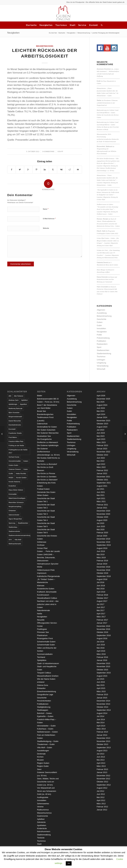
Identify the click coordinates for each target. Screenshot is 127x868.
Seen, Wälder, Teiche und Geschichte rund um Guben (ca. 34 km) (48, 782)
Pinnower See (43, 632)
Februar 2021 (102, 505)
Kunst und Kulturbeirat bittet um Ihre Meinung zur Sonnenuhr (107, 279)
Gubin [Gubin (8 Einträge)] (26, 469)
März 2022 (101, 467)
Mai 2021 (100, 495)
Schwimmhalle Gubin (46, 645)
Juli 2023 (100, 430)
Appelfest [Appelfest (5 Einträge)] (23, 404)
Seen (39, 769)
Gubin (99, 325)
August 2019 (102, 548)
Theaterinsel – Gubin (46, 744)
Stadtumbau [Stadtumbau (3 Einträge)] (13, 527)
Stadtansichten (103, 350)
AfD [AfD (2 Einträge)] (10, 396)
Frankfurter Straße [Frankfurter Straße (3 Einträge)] (15, 433)
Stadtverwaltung (44, 835)
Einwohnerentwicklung (46, 691)
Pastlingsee (42, 629)
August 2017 (102, 601)
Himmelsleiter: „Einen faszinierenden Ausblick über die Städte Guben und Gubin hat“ (107, 91)
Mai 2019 (100, 554)
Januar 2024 (102, 417)
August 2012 (102, 788)
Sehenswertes (43, 804)
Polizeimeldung (103, 338)
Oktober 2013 (102, 744)
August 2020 (102, 520)
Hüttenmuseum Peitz (111, 258)
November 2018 (103, 570)
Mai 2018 (100, 589)
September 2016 (104, 635)
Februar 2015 (102, 695)
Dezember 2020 (103, 511)
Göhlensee (42, 542)
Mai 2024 (100, 411)
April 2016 (101, 651)
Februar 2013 (102, 769)
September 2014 (104, 710)
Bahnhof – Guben (45, 713)
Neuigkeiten (46, 25)
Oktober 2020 (102, 517)
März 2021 (101, 501)
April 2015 (101, 688)
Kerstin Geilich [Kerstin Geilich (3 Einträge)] (21, 478)
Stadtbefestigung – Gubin (48, 741)
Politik (99, 335)
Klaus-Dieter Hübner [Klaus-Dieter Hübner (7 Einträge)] (16, 490)
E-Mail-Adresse (49, 219)
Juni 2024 (101, 408)
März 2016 (101, 654)
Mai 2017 (100, 610)
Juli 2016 (100, 642)
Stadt (73, 25)
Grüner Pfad (101, 199)
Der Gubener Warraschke (48, 433)
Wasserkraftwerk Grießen (48, 676)
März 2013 (101, 766)
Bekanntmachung (84, 33)
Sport (99, 347)
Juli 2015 (100, 679)
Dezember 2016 (103, 626)
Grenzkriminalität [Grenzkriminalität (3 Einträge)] (15, 461)
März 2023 (101, 442)
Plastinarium (42, 635)
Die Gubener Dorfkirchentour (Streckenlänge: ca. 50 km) (48, 452)
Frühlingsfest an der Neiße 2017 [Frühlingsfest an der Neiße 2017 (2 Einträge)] (18, 451)
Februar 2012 (102, 807)
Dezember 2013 (103, 738)
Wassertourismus (44, 813)
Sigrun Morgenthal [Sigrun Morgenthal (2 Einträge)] (15, 519)
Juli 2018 (100, 582)
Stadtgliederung (44, 707)
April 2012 (101, 800)
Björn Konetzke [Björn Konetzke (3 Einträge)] (14, 413)
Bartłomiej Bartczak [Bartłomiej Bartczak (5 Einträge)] (15, 408)
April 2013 (101, 763)
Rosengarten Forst (45, 638)
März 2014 (101, 729)
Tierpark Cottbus (44, 673)
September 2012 (104, 785)
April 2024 (101, 414)
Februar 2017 (102, 620)
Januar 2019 (102, 564)
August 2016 (102, 638)
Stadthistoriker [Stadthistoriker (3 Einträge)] (23, 523)
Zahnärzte (41, 822)
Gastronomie (42, 816)
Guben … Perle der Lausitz (49, 551)
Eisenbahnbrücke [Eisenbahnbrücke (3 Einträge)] (15, 425)
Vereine (40, 807)
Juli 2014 (100, 716)
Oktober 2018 (102, 573)
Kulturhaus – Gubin (45, 729)
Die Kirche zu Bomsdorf (47, 464)
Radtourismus (43, 810)
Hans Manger (101, 270)
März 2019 (101, 558)
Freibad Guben (43, 489)
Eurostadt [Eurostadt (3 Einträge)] (12, 429)
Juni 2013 (101, 757)
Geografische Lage (45, 695)
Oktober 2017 (102, 598)
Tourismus (61, 25)
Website (46, 228)
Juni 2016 (101, 645)
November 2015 (103, 666)
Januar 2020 (102, 536)
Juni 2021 (101, 492)
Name (46, 209)
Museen (40, 760)
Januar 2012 (102, 810)
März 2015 (101, 691)
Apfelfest (41, 819)
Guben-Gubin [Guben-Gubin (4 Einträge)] (13, 465)
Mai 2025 (100, 402)
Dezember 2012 (103, 776)
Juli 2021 (100, 489)
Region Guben (43, 763)
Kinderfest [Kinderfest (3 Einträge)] (12, 486)
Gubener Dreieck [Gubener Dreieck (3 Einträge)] (15, 469)
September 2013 (104, 748)
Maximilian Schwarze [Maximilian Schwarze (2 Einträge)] (16, 502)
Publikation (101, 341)
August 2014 (102, 713)
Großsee (41, 545)
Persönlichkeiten (44, 701)
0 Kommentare (48, 151)
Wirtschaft (101, 369)
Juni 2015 (101, 682)
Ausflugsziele (43, 797)
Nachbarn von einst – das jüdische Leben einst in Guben (48, 604)
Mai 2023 (100, 436)
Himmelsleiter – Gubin (104, 96)
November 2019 (103, 542)
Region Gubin (43, 766)
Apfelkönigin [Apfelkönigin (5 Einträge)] (13, 404)
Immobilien (101, 328)
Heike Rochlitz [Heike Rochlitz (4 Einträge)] (21, 474)
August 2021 (102, 486)
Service (82, 25)
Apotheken (42, 825)
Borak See (42, 411)
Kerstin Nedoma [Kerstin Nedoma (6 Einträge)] (14, 482)
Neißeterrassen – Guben (105, 214)
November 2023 (103, 421)
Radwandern (102, 344)
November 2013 (103, 741)
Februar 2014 (102, 732)
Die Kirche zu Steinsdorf (47, 480)
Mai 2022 (100, 461)
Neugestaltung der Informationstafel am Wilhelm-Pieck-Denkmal (107, 151)
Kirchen (40, 757)
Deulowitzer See (44, 436)
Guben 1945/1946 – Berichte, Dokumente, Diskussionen (46, 558)
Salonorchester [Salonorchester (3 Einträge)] (14, 515)
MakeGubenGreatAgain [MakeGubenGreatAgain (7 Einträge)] (17, 498)
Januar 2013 (102, 772)
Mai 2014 (100, 723)
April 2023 (101, 439)
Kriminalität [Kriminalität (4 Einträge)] (13, 494)
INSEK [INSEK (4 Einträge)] (11, 478)
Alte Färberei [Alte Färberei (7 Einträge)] (19, 396)
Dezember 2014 (103, 701)
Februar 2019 (102, 561)
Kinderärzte (42, 828)
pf (62, 151)
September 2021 (104, 483)
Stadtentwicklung (104, 353)
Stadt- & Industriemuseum (107, 141)
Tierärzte (41, 838)
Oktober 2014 (102, 707)
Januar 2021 (102, 508)
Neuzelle (41, 620)
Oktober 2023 (102, 424)
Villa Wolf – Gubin (45, 748)
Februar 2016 (102, 657)
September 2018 (104, 576)
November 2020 (103, 514)
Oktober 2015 (102, 670)
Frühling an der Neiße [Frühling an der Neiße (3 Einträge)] (16, 445)
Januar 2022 (102, 473)
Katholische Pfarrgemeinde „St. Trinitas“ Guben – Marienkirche (48, 579)
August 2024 (102, 405)
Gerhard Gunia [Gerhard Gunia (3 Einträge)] (14, 457)
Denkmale (41, 754)
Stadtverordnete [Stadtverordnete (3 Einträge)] (14, 531)
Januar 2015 (102, 698)
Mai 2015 (100, 685)
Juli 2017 (100, 604)
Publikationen (43, 704)
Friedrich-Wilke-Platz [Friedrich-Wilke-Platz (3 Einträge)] (16, 441)
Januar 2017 (102, 623)
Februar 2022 (102, 470)
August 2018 (102, 579)
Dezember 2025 (103, 399)
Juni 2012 (101, 794)
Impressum (42, 573)
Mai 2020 (100, 530)
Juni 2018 (101, 586)
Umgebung (101, 363)
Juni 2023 (101, 433)
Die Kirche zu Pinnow (46, 473)
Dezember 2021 (103, 477)
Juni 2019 (101, 551)
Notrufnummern (44, 831)
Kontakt (94, 25)
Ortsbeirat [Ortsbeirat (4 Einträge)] (12, 511)
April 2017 (101, 614)
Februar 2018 (102, 595)
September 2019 (104, 545)
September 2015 (104, 673)
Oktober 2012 (102, 782)
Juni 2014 (101, 719)
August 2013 (102, 751)
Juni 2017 (101, 607)
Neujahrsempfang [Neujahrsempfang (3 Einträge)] (15, 506)
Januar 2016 (102, 660)
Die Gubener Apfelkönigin (48, 445)
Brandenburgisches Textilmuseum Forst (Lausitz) (45, 417)
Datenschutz (42, 424)
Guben (100, 322)
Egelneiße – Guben (45, 716)
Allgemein (101, 310)
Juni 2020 (101, 526)
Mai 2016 (100, 648)
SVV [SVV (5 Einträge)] (10, 540)
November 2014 (103, 704)
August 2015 (102, 676)
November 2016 (103, 629)
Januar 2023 (102, 449)
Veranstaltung (103, 366)
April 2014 (101, 726)
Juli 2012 (100, 791)
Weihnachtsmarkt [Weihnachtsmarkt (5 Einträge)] (15, 544)
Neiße (40, 614)
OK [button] (69, 863)
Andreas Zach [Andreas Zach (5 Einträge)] (14, 400)
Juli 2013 (100, 754)
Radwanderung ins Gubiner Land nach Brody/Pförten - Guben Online (108, 112)
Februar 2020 (102, 533)
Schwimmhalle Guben (46, 642)
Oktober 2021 (102, 480)
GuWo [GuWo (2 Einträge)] (11, 474)
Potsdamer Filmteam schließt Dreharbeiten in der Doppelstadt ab (107, 103)
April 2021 (101, 498)
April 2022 (101, 464)
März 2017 (101, 617)
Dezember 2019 (103, 539)
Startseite (31, 25)
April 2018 (101, 592)
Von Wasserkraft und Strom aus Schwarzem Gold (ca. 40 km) (47, 791)
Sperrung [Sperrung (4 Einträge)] (12, 523)
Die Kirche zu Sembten (47, 477)
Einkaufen (41, 688)
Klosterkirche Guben (46, 589)
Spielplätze (42, 660)
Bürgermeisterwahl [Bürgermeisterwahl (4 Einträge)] (15, 417)
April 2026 (101, 396)
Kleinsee (41, 586)
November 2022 (103, 452)
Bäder (40, 396)
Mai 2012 (100, 797)
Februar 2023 (102, 445)
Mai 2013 (100, 760)
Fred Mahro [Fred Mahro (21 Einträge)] (13, 437)
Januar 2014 (102, 735)
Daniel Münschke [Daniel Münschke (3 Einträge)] (15, 421)
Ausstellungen (43, 751)
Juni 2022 (101, 458)
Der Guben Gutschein (46, 430)
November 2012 (103, 779)
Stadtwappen (43, 710)
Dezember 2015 (103, 663)
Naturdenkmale (43, 610)
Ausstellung (102, 313)
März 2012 (101, 804)
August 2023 (102, 427)
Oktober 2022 (102, 455)
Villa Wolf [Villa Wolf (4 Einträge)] (18, 540)
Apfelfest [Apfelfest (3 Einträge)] (24, 400)
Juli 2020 (100, 523)
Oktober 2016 (102, 632)
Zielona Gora (43, 685)
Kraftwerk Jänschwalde (47, 592)
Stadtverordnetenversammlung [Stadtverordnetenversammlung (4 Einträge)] (19, 535)
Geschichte (101, 319)
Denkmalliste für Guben (47, 427)
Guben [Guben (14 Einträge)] (26, 461)
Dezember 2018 (103, 567)
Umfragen (101, 360)
